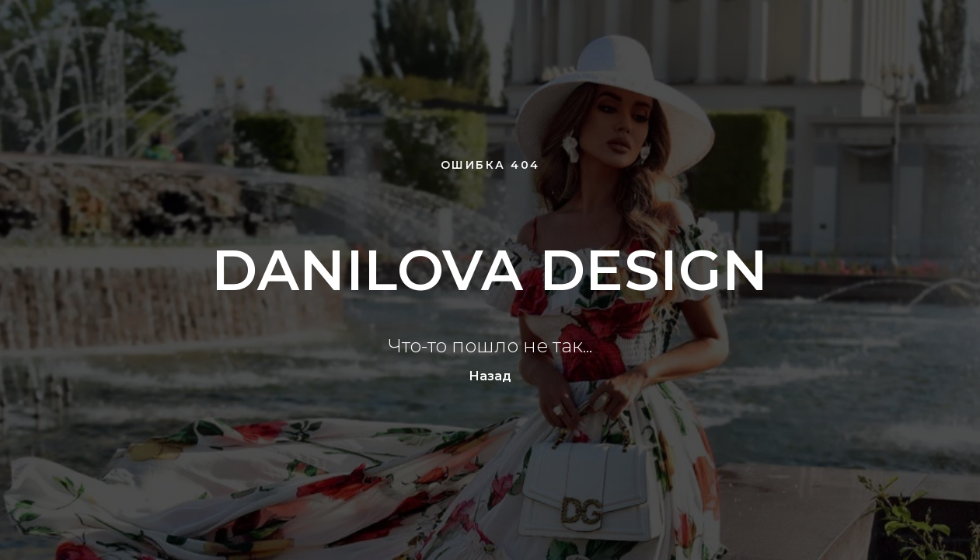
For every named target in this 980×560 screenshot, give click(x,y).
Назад (490, 376)
